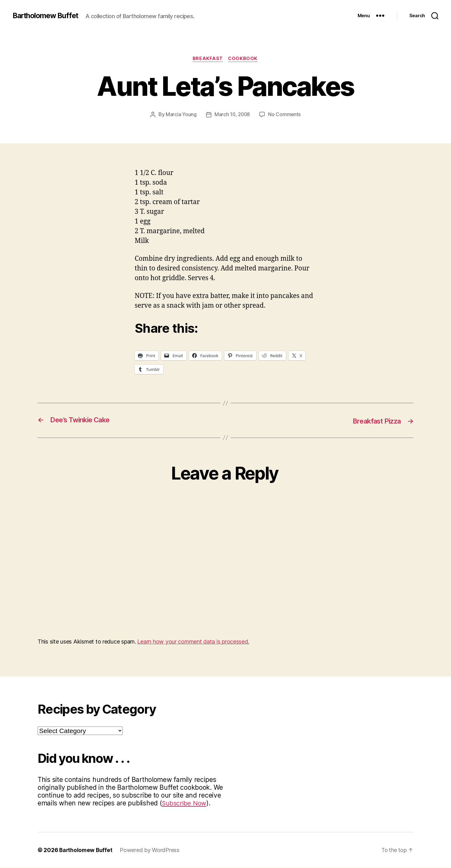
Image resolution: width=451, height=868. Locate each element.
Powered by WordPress (151, 850)
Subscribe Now (185, 803)
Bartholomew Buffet (47, 16)
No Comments (285, 115)
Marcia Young (180, 115)
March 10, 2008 (232, 115)
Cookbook (244, 59)
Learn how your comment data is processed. (193, 642)
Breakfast (207, 59)
